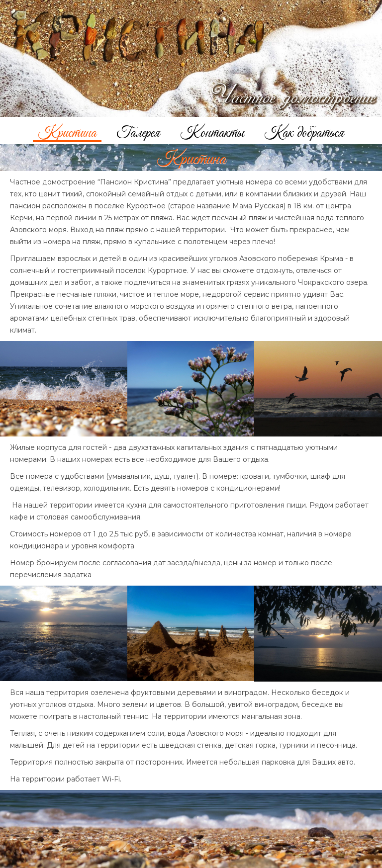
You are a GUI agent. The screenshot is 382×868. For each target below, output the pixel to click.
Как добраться (304, 131)
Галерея (138, 131)
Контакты (212, 131)
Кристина (67, 131)
